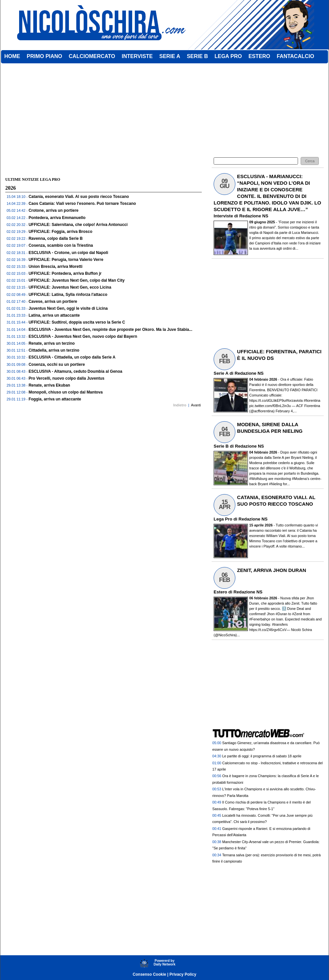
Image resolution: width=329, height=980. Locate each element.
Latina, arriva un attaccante (54, 315)
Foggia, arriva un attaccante (55, 399)
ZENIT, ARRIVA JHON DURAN (271, 570)
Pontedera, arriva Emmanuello (57, 218)
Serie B (221, 446)
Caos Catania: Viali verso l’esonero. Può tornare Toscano (82, 204)
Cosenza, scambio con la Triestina (61, 245)
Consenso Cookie (150, 974)
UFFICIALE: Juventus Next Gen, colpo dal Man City (77, 280)
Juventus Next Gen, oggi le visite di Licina (68, 308)
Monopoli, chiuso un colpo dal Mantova (66, 392)
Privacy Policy (183, 974)
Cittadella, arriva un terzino (54, 350)
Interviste (223, 216)
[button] (310, 161)
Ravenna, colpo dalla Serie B (56, 238)
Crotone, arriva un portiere (54, 210)
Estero (220, 592)
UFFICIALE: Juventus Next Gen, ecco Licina (70, 287)
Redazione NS (254, 216)
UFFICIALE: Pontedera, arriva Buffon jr (65, 273)
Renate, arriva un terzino (52, 343)
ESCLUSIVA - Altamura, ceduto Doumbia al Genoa (75, 371)
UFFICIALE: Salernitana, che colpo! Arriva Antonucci (78, 225)
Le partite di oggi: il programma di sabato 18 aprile (262, 756)
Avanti (196, 405)
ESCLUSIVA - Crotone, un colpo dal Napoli (68, 253)
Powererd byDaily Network (164, 963)
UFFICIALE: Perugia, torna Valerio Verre (66, 260)
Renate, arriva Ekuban (49, 385)
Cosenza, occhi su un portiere (57, 364)
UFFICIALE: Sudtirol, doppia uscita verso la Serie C (77, 322)
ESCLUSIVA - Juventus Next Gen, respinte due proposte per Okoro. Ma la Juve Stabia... (111, 330)
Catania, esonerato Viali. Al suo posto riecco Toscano (79, 197)
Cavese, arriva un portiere (53, 301)
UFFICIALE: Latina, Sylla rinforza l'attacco (68, 295)
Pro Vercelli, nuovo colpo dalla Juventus (67, 378)
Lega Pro (223, 519)
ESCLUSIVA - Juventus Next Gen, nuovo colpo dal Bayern (83, 336)
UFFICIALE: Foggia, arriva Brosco (60, 232)
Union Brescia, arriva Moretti (56, 267)
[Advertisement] (104, 164)
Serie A (221, 373)
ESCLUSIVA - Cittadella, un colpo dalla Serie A (72, 357)
